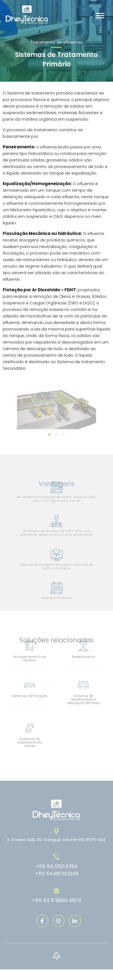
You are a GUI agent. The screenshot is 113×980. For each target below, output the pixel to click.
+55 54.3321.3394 (56, 872)
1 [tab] (50, 433)
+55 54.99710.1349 (56, 880)
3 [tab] (63, 433)
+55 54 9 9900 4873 (56, 906)
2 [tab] (56, 433)
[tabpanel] (57, 409)
